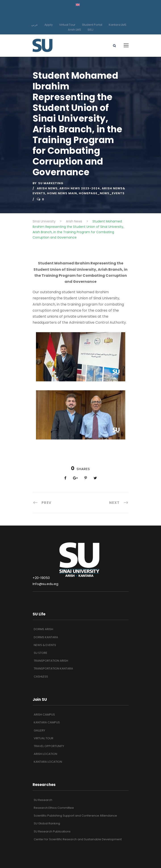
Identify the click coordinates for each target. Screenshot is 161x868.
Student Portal (92, 25)
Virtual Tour (67, 25)
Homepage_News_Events (102, 193)
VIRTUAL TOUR (44, 738)
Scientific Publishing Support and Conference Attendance (75, 816)
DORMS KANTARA (46, 637)
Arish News (47, 188)
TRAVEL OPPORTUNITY (49, 746)
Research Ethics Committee (54, 808)
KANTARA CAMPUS (47, 722)
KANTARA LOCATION (48, 762)
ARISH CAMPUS (44, 715)
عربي (35, 25)
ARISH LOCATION (45, 754)
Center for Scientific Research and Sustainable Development (78, 839)
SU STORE (41, 653)
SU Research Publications (52, 831)
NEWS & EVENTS (45, 645)
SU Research (43, 800)
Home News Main (62, 193)
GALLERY (39, 730)
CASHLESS (41, 677)
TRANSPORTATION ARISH (51, 661)
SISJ (90, 30)
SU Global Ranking (47, 823)
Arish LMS (74, 30)
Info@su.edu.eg (45, 584)
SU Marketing (51, 183)
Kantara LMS (118, 25)
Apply (49, 25)
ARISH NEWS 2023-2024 (80, 188)
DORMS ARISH (43, 629)
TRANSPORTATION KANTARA (53, 668)
